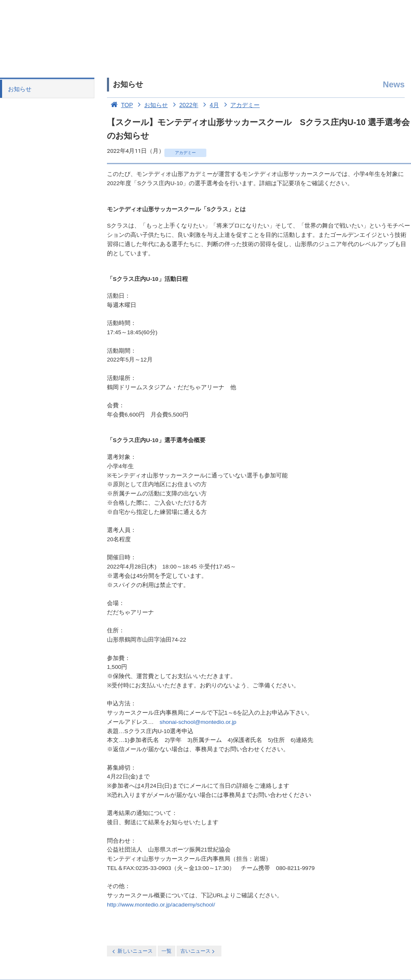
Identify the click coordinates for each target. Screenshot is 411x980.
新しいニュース (132, 951)
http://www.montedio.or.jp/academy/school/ (161, 905)
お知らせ (20, 89)
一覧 (166, 951)
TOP (120, 105)
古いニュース (198, 951)
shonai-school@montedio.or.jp (198, 722)
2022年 (184, 105)
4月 (209, 105)
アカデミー (240, 105)
